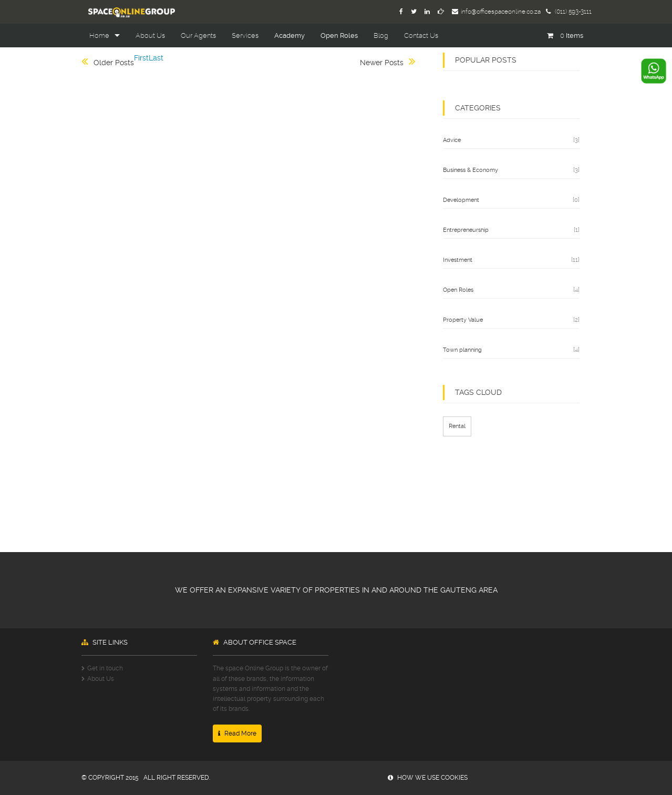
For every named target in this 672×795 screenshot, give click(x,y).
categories (478, 108)
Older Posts (114, 63)
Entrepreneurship (466, 230)
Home (99, 35)
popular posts (486, 60)
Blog (381, 35)
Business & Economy (471, 170)
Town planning (462, 350)
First (141, 58)
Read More (237, 733)
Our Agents (198, 35)
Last (156, 58)
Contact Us (421, 35)
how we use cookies (428, 778)
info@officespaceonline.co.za (496, 12)
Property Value (463, 320)
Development (461, 200)
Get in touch (105, 668)
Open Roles (339, 35)
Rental (457, 426)
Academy (290, 35)
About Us (150, 35)
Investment (458, 260)
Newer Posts (382, 63)
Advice (452, 140)
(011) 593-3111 (569, 12)
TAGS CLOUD (478, 392)
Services (245, 35)
